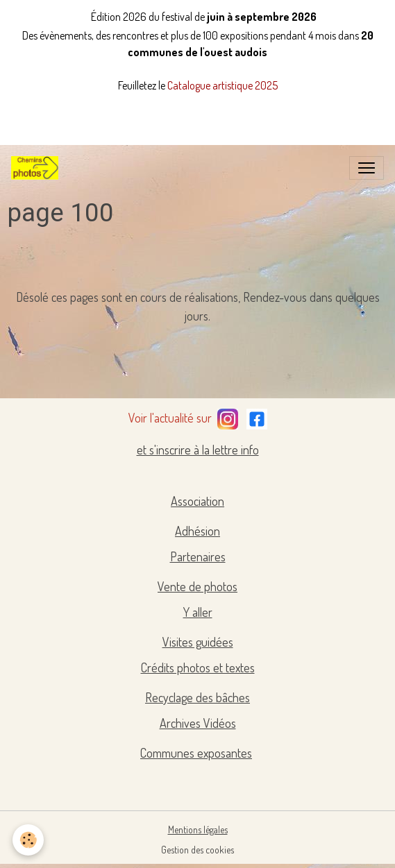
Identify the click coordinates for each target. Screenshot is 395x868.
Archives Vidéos (198, 723)
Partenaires (198, 556)
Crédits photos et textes (198, 667)
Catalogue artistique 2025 (222, 85)
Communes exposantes (196, 753)
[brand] (37, 168)
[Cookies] (28, 840)
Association (197, 501)
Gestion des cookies (197, 850)
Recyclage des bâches (197, 697)
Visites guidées (198, 642)
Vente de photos (197, 586)
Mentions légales (198, 829)
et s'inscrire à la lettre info (198, 450)
